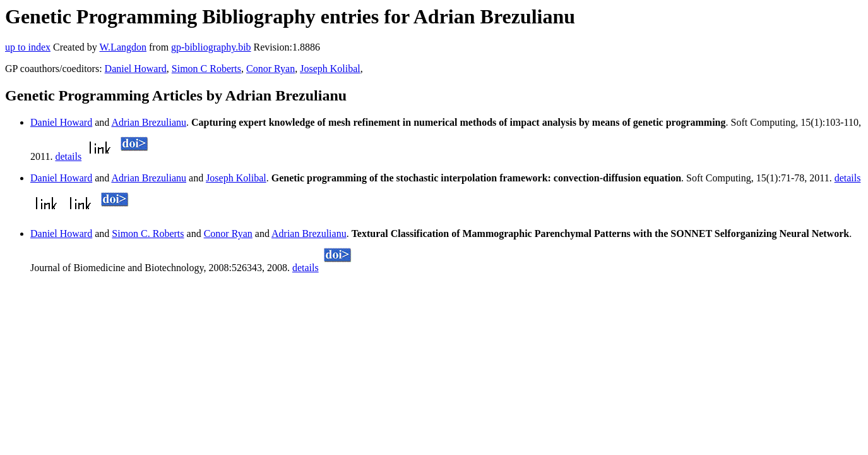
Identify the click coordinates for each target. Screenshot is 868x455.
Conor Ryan (271, 69)
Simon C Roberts (206, 69)
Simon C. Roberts (148, 234)
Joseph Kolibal (330, 69)
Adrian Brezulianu (149, 122)
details (68, 156)
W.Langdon (123, 47)
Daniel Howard (136, 69)
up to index (28, 47)
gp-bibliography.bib (211, 47)
